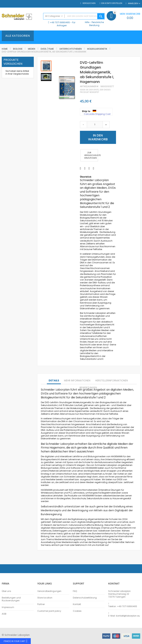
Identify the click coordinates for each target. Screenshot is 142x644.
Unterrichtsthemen (71, 49)
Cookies (77, 611)
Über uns (6, 591)
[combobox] (74, 16)
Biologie (18, 49)
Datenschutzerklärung (85, 598)
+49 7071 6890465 (60, 22)
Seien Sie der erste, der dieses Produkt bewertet (95, 91)
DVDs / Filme (47, 49)
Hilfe (87, 22)
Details (54, 380)
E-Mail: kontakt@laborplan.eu (124, 616)
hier (52, 536)
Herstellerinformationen (112, 380)
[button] (46, 77)
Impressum (8, 607)
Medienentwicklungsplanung (70, 539)
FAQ (75, 591)
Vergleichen (89, 3)
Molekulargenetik (97, 49)
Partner (41, 604)
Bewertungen (88, 388)
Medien (32, 49)
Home (5, 49)
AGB (4, 614)
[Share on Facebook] (81, 168)
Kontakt (77, 604)
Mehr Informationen (77, 380)
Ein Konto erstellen (112, 3)
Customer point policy (49, 611)
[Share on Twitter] (85, 168)
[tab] (54, 381)
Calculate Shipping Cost (97, 114)
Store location (45, 598)
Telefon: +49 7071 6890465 (123, 606)
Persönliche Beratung (97, 24)
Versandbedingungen (49, 591)
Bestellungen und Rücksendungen (11, 599)
